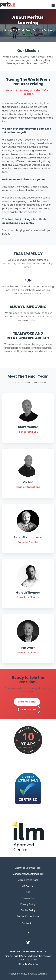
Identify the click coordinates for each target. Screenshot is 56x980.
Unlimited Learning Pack (28, 868)
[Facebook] (28, 934)
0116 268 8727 (31, 964)
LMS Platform (28, 886)
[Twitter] (28, 943)
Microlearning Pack (28, 880)
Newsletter (28, 898)
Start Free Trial (27, 702)
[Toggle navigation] (53, 4)
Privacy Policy (28, 904)
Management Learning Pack (28, 874)
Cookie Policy (28, 910)
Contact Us (29, 709)
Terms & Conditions (28, 916)
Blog (28, 892)
